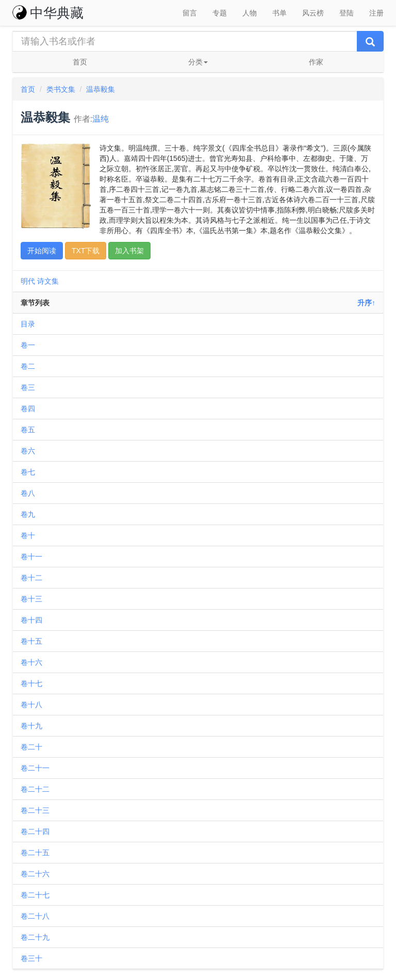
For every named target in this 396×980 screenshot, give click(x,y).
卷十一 (31, 557)
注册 (376, 13)
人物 (250, 13)
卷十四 (31, 620)
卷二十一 (35, 768)
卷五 (28, 430)
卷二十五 (35, 853)
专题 (220, 13)
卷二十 (31, 747)
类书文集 (61, 89)
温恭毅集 (101, 89)
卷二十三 (35, 810)
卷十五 (31, 641)
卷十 (28, 535)
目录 (28, 324)
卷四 (28, 409)
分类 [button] (198, 62)
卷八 (28, 493)
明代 (28, 281)
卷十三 (31, 599)
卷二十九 (35, 937)
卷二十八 (35, 916)
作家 (316, 62)
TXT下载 (86, 251)
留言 (190, 13)
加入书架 (129, 251)
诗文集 (48, 281)
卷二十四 (35, 831)
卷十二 (31, 578)
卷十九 (31, 726)
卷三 (28, 387)
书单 (279, 13)
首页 (80, 62)
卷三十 (31, 958)
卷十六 (31, 662)
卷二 (28, 366)
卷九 (28, 514)
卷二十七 (35, 895)
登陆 (346, 13)
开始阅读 (42, 251)
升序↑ (366, 303)
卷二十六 (35, 874)
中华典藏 (48, 13)
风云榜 (313, 13)
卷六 (28, 451)
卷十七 (31, 683)
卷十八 (31, 705)
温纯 (101, 119)
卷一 (28, 345)
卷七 (28, 472)
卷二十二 (35, 789)
